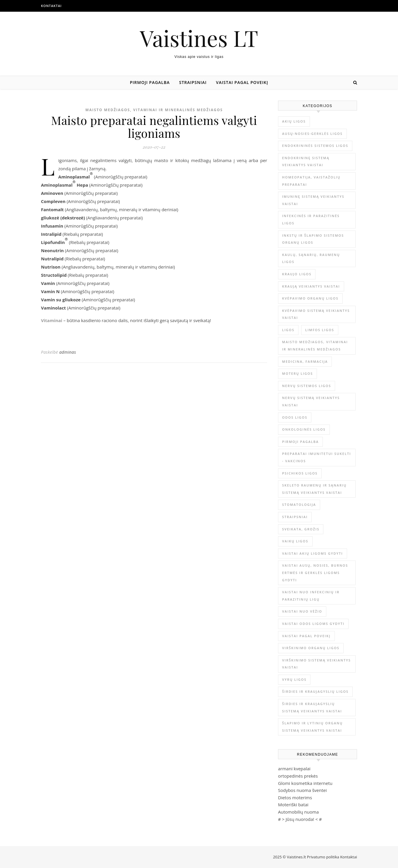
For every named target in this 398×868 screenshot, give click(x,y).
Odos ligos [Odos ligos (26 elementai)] (295, 417)
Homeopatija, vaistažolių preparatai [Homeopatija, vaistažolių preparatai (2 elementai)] (311, 181)
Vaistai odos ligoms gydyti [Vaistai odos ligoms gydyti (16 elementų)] (313, 624)
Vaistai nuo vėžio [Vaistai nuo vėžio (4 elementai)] (302, 611)
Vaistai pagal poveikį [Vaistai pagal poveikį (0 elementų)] (306, 636)
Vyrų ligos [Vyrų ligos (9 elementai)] (294, 679)
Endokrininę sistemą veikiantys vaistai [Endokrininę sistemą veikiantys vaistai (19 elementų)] (306, 161)
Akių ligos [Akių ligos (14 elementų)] (294, 121)
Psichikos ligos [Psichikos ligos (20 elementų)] (300, 473)
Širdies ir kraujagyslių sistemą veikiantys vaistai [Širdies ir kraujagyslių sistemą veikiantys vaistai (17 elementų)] (312, 707)
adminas (67, 352)
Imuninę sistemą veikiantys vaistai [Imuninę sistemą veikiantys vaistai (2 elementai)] (313, 200)
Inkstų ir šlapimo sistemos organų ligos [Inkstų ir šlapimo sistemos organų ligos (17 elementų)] (313, 239)
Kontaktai (51, 6)
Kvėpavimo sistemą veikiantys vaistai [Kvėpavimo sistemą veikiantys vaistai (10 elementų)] (316, 314)
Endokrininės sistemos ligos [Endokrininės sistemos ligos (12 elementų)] (315, 146)
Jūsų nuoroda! (300, 819)
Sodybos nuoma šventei (302, 790)
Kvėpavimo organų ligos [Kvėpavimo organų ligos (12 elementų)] (310, 298)
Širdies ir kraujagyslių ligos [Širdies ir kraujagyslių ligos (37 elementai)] (315, 691)
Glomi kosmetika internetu (305, 783)
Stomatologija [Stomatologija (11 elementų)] (299, 505)
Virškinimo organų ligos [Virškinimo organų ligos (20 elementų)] (311, 648)
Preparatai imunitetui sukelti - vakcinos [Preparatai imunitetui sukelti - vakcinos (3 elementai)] (316, 457)
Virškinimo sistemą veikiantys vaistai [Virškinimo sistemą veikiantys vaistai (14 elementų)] (316, 664)
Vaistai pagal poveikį (242, 82)
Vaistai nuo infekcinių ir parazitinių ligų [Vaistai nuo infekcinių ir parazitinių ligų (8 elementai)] (311, 596)
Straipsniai (193, 82)
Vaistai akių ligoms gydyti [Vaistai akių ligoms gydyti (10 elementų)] (313, 553)
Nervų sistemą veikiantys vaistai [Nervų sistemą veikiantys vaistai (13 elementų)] (311, 401)
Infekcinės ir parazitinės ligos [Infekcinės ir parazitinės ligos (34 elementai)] (311, 219)
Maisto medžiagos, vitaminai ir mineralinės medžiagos (154, 110)
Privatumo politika (324, 857)
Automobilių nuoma (298, 812)
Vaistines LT (199, 38)
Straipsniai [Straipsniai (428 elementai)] (295, 517)
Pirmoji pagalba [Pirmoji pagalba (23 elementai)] (300, 442)
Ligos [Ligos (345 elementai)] (288, 330)
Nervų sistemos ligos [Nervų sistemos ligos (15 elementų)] (307, 386)
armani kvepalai (294, 769)
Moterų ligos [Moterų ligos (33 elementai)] (297, 373)
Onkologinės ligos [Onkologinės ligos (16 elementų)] (304, 429)
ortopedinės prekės (298, 776)
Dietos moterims (295, 797)
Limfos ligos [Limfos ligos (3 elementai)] (320, 330)
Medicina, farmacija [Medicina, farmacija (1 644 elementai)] (305, 361)
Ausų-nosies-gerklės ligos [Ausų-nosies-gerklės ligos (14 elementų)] (312, 134)
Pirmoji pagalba (150, 82)
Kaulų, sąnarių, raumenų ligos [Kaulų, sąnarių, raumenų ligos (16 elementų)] (311, 258)
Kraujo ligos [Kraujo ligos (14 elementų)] (297, 274)
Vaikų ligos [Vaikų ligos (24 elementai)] (295, 541)
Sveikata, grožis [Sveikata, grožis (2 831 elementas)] (301, 529)
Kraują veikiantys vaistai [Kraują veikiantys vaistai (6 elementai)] (311, 286)
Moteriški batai (293, 805)
